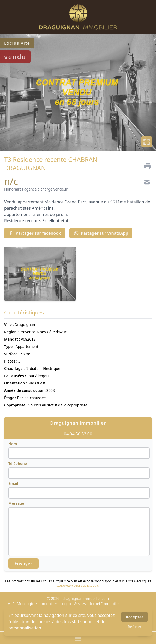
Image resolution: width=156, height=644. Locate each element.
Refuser (134, 627)
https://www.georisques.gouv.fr (77, 585)
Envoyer (23, 563)
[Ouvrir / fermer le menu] (78, 638)
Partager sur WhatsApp (101, 233)
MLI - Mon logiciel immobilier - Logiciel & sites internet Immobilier (64, 604)
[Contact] (146, 183)
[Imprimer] (146, 166)
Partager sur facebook (35, 233)
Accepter (134, 617)
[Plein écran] (147, 142)
